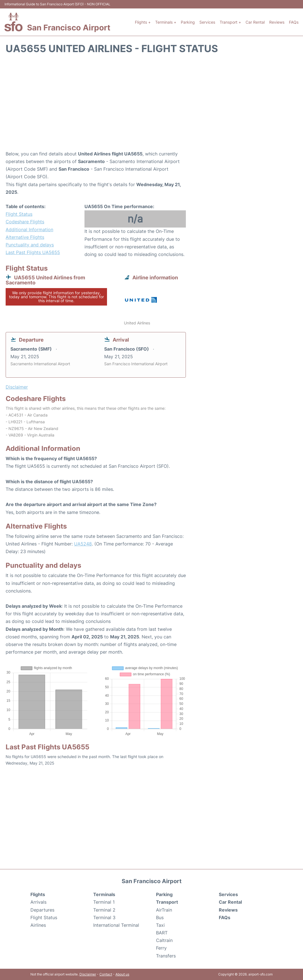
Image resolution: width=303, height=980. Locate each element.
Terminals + (166, 22)
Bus (160, 917)
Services (207, 22)
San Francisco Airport (69, 28)
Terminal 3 (104, 917)
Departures (42, 910)
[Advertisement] (151, 105)
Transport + (230, 22)
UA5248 (83, 544)
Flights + (143, 22)
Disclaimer (88, 974)
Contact (106, 974)
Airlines (38, 925)
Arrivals (38, 902)
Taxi (160, 925)
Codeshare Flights (25, 222)
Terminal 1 (104, 902)
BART (162, 933)
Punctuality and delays (30, 245)
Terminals (104, 894)
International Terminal (116, 925)
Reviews (277, 22)
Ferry (161, 948)
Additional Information (29, 230)
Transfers (166, 956)
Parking (188, 22)
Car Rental (255, 22)
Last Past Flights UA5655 (33, 252)
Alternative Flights (25, 237)
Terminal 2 (104, 910)
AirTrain (164, 910)
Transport (167, 902)
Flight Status (19, 214)
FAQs (294, 22)
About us (122, 974)
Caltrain (164, 940)
